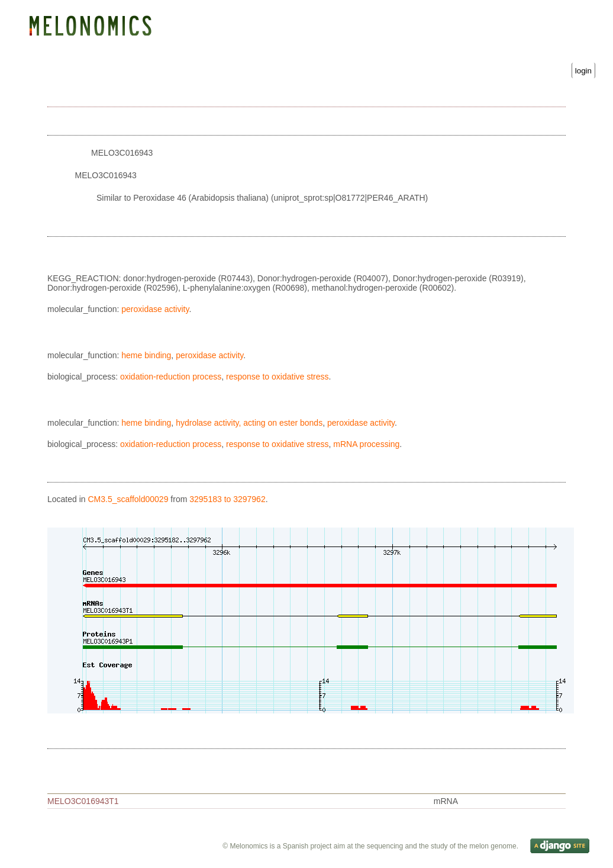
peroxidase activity (155, 312)
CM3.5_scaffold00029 (128, 502)
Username (357, 59)
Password (471, 59)
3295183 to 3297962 (227, 502)
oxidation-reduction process (171, 380)
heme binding (146, 358)
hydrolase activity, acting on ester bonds (249, 426)
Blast (147, 48)
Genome (57, 48)
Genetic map (104, 48)
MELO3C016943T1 (83, 804)
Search (182, 48)
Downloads (228, 48)
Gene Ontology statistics (306, 48)
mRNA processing (366, 447)
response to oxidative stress (278, 380)
